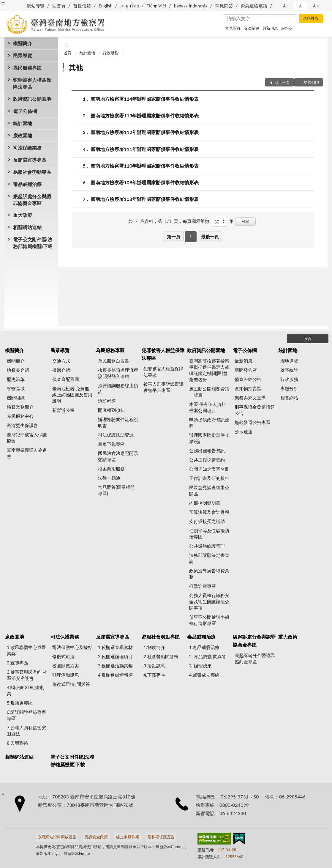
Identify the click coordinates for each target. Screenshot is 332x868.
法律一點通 (109, 478)
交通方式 (61, 361)
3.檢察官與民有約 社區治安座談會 (27, 675)
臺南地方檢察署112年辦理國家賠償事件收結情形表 (145, 132)
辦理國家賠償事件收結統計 (209, 438)
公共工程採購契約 (207, 460)
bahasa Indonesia (191, 6)
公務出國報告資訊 (207, 450)
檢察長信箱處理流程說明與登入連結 (118, 373)
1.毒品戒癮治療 (204, 647)
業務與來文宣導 (250, 398)
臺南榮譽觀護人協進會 (27, 453)
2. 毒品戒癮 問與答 (208, 656)
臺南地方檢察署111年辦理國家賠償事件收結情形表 (145, 149)
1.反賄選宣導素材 (115, 647)
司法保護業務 (27, 148)
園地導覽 (289, 361)
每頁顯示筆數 (196, 221)
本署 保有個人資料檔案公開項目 (208, 407)
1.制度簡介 (154, 647)
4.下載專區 (154, 675)
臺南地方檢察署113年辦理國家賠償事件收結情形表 (145, 115)
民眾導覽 (23, 55)
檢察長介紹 (18, 370)
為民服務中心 (20, 416)
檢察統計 (289, 370)
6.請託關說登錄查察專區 (26, 715)
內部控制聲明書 (205, 503)
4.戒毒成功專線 (204, 675)
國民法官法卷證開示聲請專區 (118, 456)
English (106, 6)
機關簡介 (23, 43)
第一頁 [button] (174, 237)
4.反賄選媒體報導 (115, 675)
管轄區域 (16, 388)
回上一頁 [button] (282, 82)
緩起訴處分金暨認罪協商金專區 (255, 658)
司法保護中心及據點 (72, 647)
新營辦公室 (63, 410)
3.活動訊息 (154, 666)
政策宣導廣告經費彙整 (209, 574)
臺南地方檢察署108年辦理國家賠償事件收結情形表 (145, 199)
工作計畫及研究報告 (209, 478)
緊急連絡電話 (254, 6)
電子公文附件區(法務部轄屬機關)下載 (33, 243)
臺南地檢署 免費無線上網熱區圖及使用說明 (72, 395)
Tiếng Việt (156, 6)
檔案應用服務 (111, 469)
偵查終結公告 (248, 379)
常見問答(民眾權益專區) (116, 490)
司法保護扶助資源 (116, 435)
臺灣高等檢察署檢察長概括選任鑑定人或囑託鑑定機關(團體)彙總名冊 (209, 370)
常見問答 (224, 6)
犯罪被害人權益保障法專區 (32, 83)
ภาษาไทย (130, 6)
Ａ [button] (300, 6)
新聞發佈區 (246, 370)
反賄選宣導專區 (30, 160)
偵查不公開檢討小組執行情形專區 (209, 620)
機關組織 (16, 398)
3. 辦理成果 (200, 666)
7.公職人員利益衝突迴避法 (26, 731)
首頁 (68, 53)
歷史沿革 (16, 379)
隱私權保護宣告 (161, 837)
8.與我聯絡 (18, 743)
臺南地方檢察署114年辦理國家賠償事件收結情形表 (145, 99)
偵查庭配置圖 (66, 379)
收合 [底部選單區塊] (308, 338)
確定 (246, 221)
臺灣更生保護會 (22, 425)
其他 (76, 68)
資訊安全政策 (96, 837)
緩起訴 (287, 28)
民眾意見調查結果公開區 (209, 490)
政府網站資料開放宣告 (57, 837)
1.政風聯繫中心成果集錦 (26, 650)
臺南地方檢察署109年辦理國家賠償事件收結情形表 (145, 182)
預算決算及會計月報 (209, 512)
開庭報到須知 (111, 410)
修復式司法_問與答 (71, 684)
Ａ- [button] (285, 6)
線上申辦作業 (128, 837)
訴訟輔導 (252, 28)
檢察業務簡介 (20, 407)
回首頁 (59, 6)
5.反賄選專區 (20, 703)
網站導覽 (36, 6)
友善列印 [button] (311, 82)
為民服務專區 (27, 68)
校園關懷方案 (66, 666)
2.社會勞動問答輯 (161, 656)
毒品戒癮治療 (27, 184)
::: (3, 3)
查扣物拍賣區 (248, 388)
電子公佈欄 (25, 111)
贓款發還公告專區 (252, 422)
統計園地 (23, 123)
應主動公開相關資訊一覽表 (209, 392)
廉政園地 (23, 135)
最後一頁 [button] (210, 237)
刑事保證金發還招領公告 (255, 410)
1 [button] (191, 237)
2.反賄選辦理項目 (115, 656)
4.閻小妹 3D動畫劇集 (26, 690)
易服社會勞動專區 (32, 172)
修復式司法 (63, 656)
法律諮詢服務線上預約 (118, 389)
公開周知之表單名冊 (209, 469)
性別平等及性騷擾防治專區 (209, 534)
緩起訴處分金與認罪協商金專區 (32, 200)
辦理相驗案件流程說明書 (118, 422)
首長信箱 (82, 6)
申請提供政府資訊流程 (209, 423)
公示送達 (244, 431)
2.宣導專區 (18, 663)
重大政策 (23, 215)
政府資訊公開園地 (32, 99)
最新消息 (270, 28)
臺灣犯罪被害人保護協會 (27, 438)
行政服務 (110, 53)
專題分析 (289, 388)
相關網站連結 (27, 227)
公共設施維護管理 (207, 546)
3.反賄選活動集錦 (115, 666)
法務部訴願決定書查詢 (209, 558)
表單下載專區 (111, 444)
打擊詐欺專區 (203, 586)
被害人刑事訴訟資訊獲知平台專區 (163, 387)
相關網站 (289, 398)
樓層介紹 (61, 370)
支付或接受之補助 (207, 521)
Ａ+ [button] (316, 6)
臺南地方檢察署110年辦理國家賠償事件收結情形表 (145, 166)
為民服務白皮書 (114, 361)
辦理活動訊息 (66, 675)
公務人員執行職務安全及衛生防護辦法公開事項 (209, 601)
